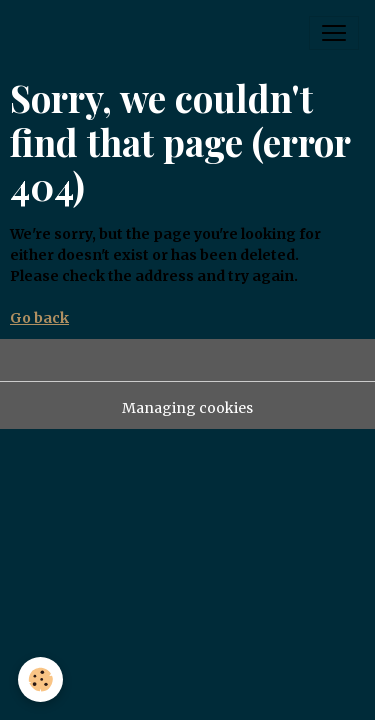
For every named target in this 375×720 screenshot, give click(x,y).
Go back (39, 318)
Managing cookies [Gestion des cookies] (187, 408)
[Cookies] (40, 679)
